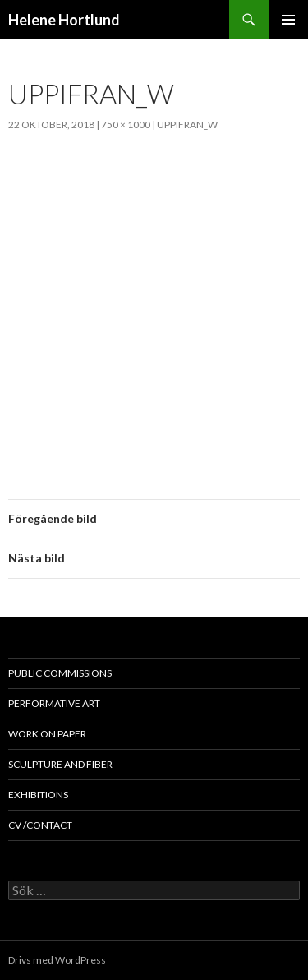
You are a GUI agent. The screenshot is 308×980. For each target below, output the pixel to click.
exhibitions (38, 795)
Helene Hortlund (64, 20)
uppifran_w (187, 125)
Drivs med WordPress (57, 960)
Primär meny (288, 20)
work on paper (47, 734)
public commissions (60, 673)
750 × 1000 (126, 125)
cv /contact (40, 825)
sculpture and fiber (60, 764)
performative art (54, 703)
